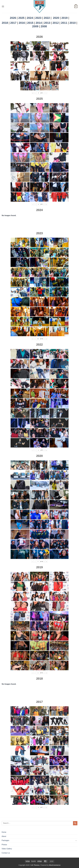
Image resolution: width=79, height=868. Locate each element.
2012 (56, 23)
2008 (44, 26)
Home (4, 832)
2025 (21, 18)
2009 (36, 26)
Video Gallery (7, 849)
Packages (5, 840)
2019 (65, 18)
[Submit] (75, 823)
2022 (47, 18)
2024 (30, 18)
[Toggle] (76, 840)
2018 (5, 23)
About (4, 836)
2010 (73, 23)
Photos (4, 845)
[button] (3, 6)
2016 (22, 23)
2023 (38, 18)
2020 (56, 18)
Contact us (6, 853)
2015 (31, 23)
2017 (14, 23)
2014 (39, 23)
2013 (48, 23)
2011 (65, 23)
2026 (13, 18)
